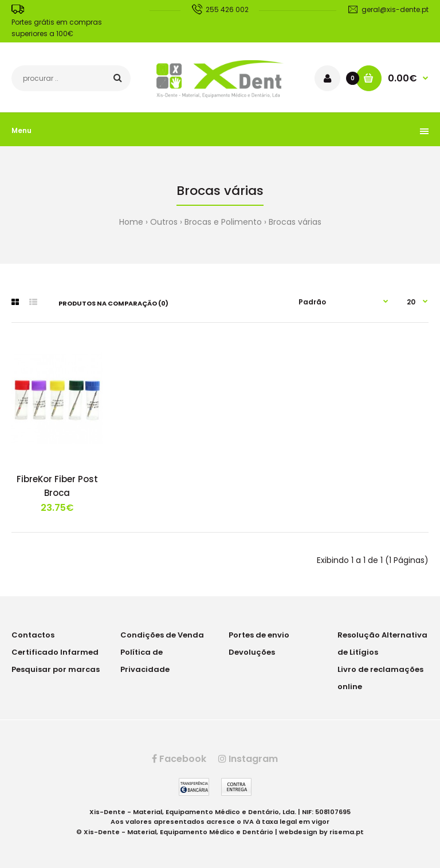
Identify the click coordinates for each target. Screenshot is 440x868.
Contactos (33, 635)
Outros (164, 222)
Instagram (248, 759)
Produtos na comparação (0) (113, 303)
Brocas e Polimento (223, 222)
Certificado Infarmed (55, 652)
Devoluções (252, 652)
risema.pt (347, 832)
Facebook (179, 759)
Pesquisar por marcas (56, 669)
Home (131, 222)
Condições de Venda (162, 635)
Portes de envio (259, 635)
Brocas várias (295, 222)
